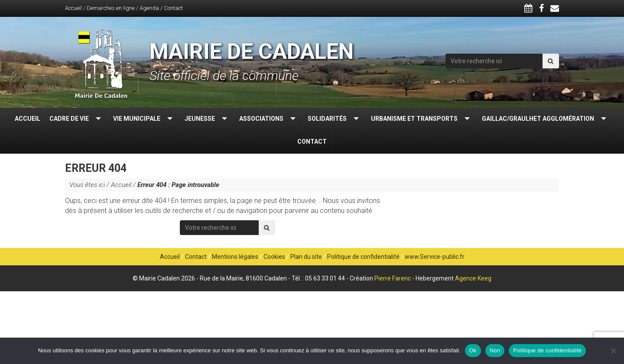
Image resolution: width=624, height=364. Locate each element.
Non (495, 350)
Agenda (149, 8)
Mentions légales (235, 257)
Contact (173, 8)
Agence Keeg (473, 278)
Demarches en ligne (111, 8)
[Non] (613, 351)
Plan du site (306, 257)
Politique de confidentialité (363, 257)
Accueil (73, 8)
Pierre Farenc (393, 278)
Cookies (274, 257)
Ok (473, 350)
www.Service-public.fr (435, 257)
